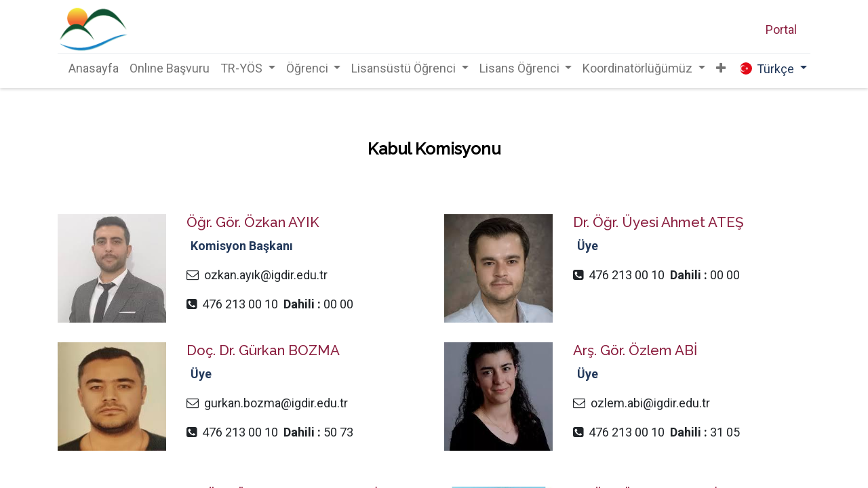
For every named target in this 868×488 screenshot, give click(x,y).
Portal (781, 29)
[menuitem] (94, 68)
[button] (721, 68)
